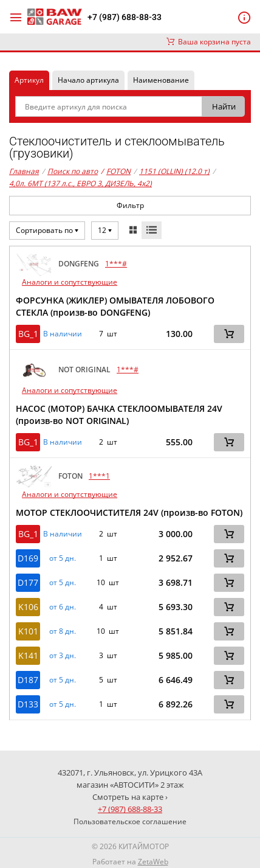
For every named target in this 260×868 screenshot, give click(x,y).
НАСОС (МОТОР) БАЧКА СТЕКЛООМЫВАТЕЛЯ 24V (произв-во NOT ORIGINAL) (119, 415)
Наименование (161, 80)
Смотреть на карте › (130, 797)
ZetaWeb (153, 862)
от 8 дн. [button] (63, 631)
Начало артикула (88, 80)
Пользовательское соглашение (130, 821)
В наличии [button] (63, 334)
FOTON (116, 172)
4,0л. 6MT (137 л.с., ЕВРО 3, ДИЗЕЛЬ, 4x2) (80, 183)
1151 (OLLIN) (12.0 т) (174, 171)
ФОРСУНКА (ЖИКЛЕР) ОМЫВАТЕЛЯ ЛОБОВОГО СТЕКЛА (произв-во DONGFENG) (115, 306)
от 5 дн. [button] (63, 558)
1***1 (99, 476)
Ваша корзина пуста (209, 42)
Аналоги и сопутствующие (70, 282)
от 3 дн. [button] (63, 656)
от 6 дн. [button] (63, 607)
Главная (24, 171)
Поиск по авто (73, 171)
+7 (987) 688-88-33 (125, 17)
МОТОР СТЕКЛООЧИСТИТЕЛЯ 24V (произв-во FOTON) (129, 512)
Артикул (29, 80)
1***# (116, 264)
